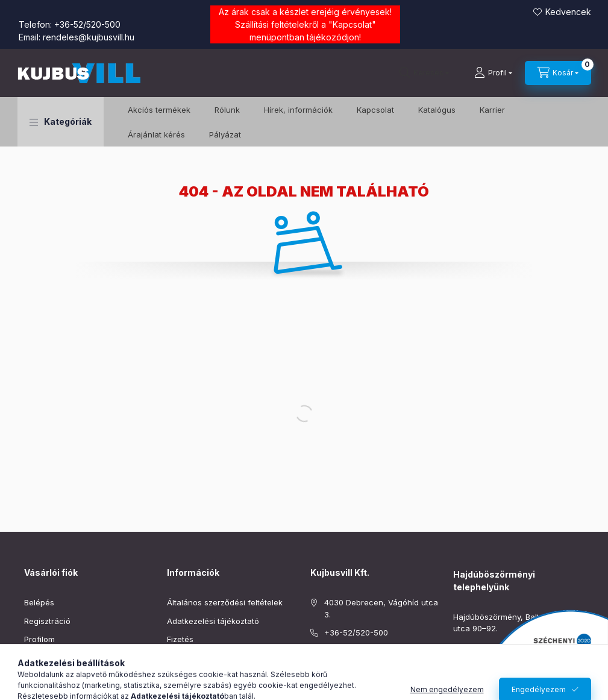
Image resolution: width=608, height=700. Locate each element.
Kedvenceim (47, 676)
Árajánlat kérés (156, 134)
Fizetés (180, 639)
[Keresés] (424, 73)
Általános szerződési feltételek (225, 602)
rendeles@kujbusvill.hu (89, 37)
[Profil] (493, 73)
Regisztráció (47, 621)
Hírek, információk (298, 110)
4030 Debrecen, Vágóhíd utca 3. (381, 608)
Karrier (492, 110)
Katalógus (437, 110)
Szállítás (182, 658)
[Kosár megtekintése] (558, 73)
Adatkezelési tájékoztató (213, 621)
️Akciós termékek (159, 110)
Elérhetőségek (194, 676)
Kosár (35, 658)
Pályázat (225, 134)
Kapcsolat (352, 24)
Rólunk (227, 110)
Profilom (39, 639)
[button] (61, 122)
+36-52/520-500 (87, 24)
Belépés (39, 602)
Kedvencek (568, 12)
